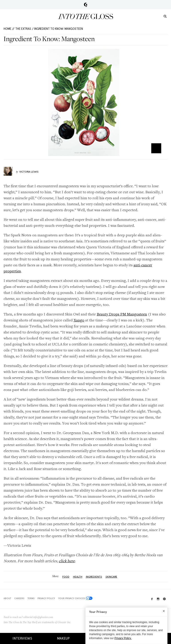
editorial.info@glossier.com (38, 617)
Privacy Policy (46, 598)
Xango (79, 320)
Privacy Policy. (123, 638)
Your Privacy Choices (75, 598)
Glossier (85, 5)
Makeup (63, 638)
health (78, 577)
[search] (165, 16)
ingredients (94, 577)
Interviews (22, 638)
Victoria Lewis (29, 172)
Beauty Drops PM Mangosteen (122, 314)
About (7, 598)
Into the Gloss (86, 16)
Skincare (111, 577)
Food (66, 577)
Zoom (156, 148)
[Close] (164, 611)
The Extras (23, 29)
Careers (19, 598)
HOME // (9, 29)
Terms (31, 598)
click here (67, 561)
